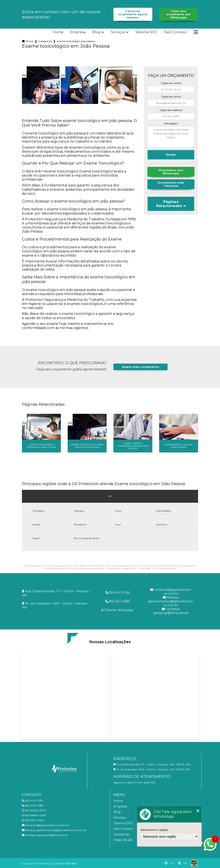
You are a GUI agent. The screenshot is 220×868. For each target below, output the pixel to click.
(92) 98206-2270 (34, 810)
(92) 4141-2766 (118, 592)
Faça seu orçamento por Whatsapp (179, 14)
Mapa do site (123, 840)
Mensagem (171, 123)
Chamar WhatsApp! (118, 610)
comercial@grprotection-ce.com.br (171, 592)
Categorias (45, 41)
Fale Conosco (175, 32)
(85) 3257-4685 (118, 601)
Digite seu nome (171, 83)
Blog (96, 32)
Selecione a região (154, 830)
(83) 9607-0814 (33, 820)
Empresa (78, 32)
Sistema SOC (146, 32)
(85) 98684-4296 (34, 815)
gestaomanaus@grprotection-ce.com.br (171, 601)
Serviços (118, 32)
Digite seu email (171, 97)
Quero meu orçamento (141, 367)
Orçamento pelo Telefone (171, 184)
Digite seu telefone (171, 110)
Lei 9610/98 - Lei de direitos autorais (157, 569)
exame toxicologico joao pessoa (76, 41)
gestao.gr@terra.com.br (171, 611)
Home (58, 32)
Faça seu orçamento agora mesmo (133, 14)
